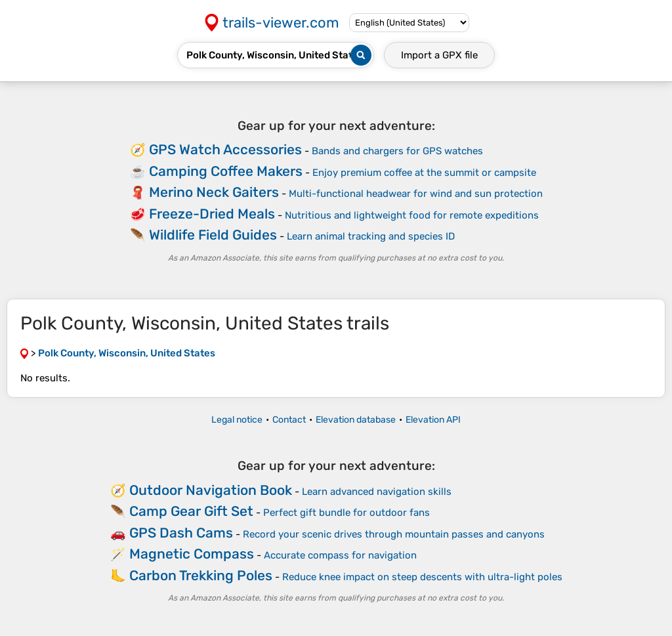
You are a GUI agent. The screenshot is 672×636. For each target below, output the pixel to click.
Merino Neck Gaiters (214, 192)
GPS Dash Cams (181, 533)
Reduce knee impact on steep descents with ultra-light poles (422, 577)
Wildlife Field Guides (213, 235)
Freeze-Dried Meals (212, 214)
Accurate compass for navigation (340, 555)
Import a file (439, 55)
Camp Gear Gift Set (191, 511)
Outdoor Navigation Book (211, 490)
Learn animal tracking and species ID (371, 236)
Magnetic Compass (192, 554)
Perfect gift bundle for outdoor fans (346, 513)
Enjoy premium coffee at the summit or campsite (424, 173)
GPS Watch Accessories (225, 149)
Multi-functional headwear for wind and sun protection (416, 194)
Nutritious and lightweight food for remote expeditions (412, 215)
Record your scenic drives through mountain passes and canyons (394, 534)
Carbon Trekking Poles (201, 575)
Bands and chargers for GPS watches (397, 151)
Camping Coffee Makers (226, 171)
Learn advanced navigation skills (377, 492)
